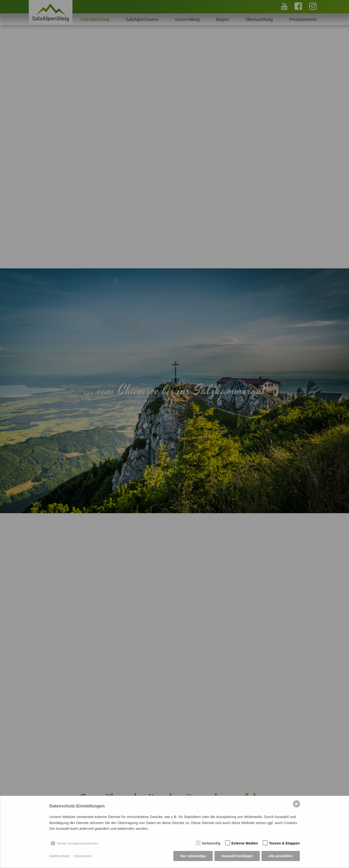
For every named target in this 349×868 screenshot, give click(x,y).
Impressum (83, 856)
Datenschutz (60, 856)
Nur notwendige (193, 856)
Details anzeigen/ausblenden (77, 843)
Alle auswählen (281, 856)
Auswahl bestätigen (237, 856)
